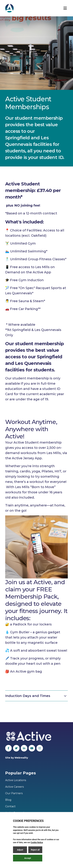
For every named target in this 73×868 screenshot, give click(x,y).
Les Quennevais (33, 363)
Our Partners (14, 793)
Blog (8, 800)
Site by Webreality (17, 758)
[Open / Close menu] (65, 8)
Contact (10, 806)
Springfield (17, 138)
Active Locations (16, 780)
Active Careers (14, 787)
